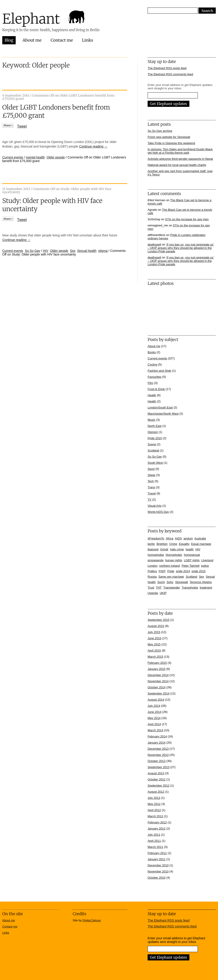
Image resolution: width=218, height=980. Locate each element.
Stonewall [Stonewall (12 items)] (181, 582)
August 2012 (156, 792)
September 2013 (159, 767)
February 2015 (157, 663)
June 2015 (155, 638)
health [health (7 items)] (190, 549)
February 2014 (157, 736)
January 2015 (157, 669)
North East (155, 426)
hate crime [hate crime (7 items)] (177, 549)
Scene (152, 444)
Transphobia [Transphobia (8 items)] (190, 588)
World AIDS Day (158, 512)
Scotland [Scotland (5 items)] (192, 577)
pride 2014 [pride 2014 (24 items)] (183, 571)
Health (152, 395)
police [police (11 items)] (205, 566)
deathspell (154, 244)
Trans (151, 487)
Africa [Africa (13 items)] (170, 538)
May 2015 (154, 644)
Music (151, 420)
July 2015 (154, 632)
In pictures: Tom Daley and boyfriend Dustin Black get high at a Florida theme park (180, 151)
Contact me (62, 40)
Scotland (153, 450)
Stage (151, 475)
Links (88, 40)
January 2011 (157, 859)
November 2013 (158, 755)
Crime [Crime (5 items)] (173, 544)
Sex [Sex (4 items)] (201, 577)
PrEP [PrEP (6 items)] (162, 571)
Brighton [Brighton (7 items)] (162, 544)
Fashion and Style (159, 371)
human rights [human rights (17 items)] (174, 560)
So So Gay (33, 251)
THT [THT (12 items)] (159, 588)
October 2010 (157, 878)
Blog (9, 40)
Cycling (152, 365)
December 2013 (158, 749)
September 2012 (159, 786)
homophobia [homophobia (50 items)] (156, 555)
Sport (151, 469)
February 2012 (157, 822)
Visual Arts (155, 506)
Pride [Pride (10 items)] (171, 571)
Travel (152, 493)
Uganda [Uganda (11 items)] (153, 593)
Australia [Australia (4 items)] (200, 538)
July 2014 (154, 706)
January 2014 (157, 743)
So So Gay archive (160, 131)
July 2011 (154, 835)
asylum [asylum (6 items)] (188, 538)
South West (155, 463)
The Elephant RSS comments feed (170, 74)
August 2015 (156, 626)
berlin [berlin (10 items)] (151, 544)
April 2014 (154, 724)
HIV (46, 251)
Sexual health (87, 251)
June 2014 (155, 712)
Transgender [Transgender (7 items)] (172, 588)
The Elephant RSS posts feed (167, 68)
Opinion (153, 432)
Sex (73, 251)
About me (32, 40)
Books (152, 352)
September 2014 (159, 693)
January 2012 (157, 828)
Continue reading (93, 146)
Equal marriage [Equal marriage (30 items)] (201, 544)
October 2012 (157, 779)
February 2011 (157, 853)
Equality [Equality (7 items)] (184, 544)
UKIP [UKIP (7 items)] (163, 593)
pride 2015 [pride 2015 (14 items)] (199, 571)
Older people (56, 157)
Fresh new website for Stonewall (169, 137)
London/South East (160, 407)
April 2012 (154, 810)
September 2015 (159, 620)
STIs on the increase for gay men (187, 219)
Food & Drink (156, 389)
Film (150, 383)
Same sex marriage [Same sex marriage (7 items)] (171, 577)
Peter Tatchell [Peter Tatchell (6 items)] (191, 566)
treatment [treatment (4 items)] (206, 588)
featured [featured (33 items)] (153, 549)
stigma (103, 251)
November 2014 (158, 681)
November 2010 (158, 871)
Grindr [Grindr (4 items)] (164, 549)
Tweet (22, 126)
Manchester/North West (163, 414)
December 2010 (158, 865)
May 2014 (154, 718)
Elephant (31, 19)
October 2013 (157, 761)
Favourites (155, 377)
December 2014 (158, 675)
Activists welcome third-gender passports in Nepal (180, 159)
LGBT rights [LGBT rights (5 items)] (192, 560)
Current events (13, 157)
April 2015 (154, 650)
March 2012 (155, 816)
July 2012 (154, 798)
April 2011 (154, 841)
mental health (35, 157)
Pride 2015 (155, 438)
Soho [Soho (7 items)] (170, 582)
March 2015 (155, 657)
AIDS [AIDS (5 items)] (178, 538)
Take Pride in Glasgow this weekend (171, 143)
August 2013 (156, 773)
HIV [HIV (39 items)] (198, 549)
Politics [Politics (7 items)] (152, 571)
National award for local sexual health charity (177, 165)
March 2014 (155, 730)
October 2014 (157, 687)
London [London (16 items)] (152, 566)
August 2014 (156, 700)
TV (150, 500)
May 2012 (154, 804)
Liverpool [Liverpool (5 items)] (207, 560)
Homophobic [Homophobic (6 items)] (174, 555)
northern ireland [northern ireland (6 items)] (170, 566)
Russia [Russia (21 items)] (152, 577)
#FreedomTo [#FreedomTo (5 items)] (156, 538)
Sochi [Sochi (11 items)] (161, 582)
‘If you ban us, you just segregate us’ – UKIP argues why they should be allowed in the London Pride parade (181, 248)
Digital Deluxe (92, 920)
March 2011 (155, 847)
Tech (151, 481)
